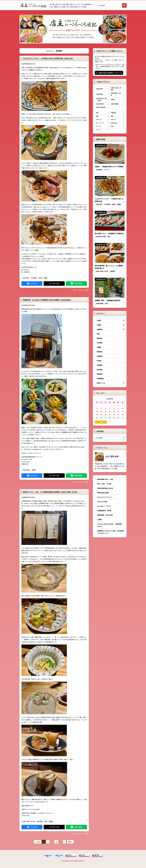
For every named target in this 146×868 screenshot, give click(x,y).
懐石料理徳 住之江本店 (105, 515)
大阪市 (99, 320)
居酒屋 (46, 278)
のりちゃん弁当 (102, 502)
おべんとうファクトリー (105, 497)
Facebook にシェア (32, 284)
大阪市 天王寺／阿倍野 (116, 89)
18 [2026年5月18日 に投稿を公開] (97, 414)
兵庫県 (113, 100)
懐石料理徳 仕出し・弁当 (105, 479)
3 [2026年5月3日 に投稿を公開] (122, 405)
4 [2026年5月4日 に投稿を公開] (97, 408)
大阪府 (99, 325)
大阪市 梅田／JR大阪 (116, 94)
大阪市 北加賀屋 (101, 107)
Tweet (54, 284)
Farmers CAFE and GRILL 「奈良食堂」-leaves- (110, 525)
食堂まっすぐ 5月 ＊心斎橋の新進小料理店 (50, 492)
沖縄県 (99, 347)
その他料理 (34, 278)
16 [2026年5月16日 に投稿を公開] (118, 411)
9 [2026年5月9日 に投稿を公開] (118, 408)
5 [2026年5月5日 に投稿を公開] (101, 408)
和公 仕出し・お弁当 (104, 484)
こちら (39, 453)
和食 (46, 821)
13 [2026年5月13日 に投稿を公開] (105, 411)
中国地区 (100, 356)
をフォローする (110, 73)
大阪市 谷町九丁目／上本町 (101, 100)
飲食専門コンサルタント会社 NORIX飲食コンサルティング (111, 532)
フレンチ (98, 126)
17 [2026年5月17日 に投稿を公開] (122, 411)
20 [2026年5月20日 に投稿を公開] (105, 414)
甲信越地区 (100, 378)
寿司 (97, 113)
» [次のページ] (64, 842)
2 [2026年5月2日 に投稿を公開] (118, 405)
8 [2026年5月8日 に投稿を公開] (114, 408)
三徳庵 (99, 519)
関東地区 (100, 338)
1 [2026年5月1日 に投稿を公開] (114, 405)
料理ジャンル (101, 383)
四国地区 (100, 374)
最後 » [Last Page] (70, 842)
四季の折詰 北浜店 (103, 493)
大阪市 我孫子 (100, 104)
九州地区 (100, 343)
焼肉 (112, 116)
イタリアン (99, 119)
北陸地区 (100, 365)
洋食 (112, 126)
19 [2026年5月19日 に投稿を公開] (101, 414)
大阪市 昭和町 (115, 104)
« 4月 (101, 422)
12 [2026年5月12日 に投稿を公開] (101, 411)
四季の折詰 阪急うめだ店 (105, 488)
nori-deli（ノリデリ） (105, 506)
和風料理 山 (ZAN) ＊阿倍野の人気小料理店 (47, 300)
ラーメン (98, 130)
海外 (98, 334)
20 (56, 842)
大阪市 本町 (25, 278)
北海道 (99, 361)
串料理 (40, 278)
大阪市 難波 (39, 821)
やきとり (113, 119)
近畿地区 (100, 329)
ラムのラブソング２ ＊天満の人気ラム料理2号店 (48, 58)
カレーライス (100, 123)
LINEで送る (76, 284)
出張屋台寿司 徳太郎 (104, 511)
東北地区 (100, 370)
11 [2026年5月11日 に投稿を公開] (97, 411)
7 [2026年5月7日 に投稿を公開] (110, 408)
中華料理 (113, 113)
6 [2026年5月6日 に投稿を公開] (105, 408)
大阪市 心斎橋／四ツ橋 (28, 821)
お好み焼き (114, 123)
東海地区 (100, 352)
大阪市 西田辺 (26, 470)
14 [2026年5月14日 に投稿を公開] (110, 411)
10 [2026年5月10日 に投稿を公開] (122, 408)
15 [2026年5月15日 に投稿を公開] (114, 411)
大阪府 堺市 (99, 89)
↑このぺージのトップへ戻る (80, 290)
